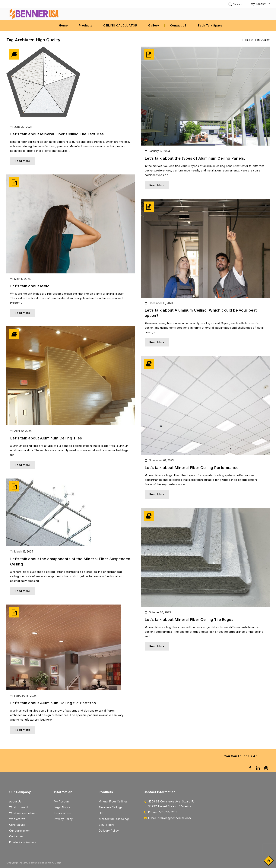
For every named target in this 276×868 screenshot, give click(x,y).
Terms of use (63, 813)
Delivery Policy (109, 831)
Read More (22, 161)
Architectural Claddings (114, 819)
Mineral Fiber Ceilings (113, 801)
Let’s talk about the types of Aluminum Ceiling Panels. (195, 158)
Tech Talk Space (210, 25)
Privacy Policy (63, 819)
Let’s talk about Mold (30, 286)
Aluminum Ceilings (111, 807)
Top (268, 862)
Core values (17, 825)
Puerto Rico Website (23, 842)
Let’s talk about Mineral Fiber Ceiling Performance (192, 468)
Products (86, 25)
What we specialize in (24, 813)
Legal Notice (62, 807)
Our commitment (20, 831)
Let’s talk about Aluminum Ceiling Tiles (46, 438)
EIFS (102, 813)
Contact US (178, 25)
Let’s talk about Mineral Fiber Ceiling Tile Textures (57, 134)
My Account (62, 801)
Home (63, 25)
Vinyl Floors (107, 825)
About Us (15, 801)
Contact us (16, 836)
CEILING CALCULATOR (120, 25)
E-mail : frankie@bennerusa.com (170, 818)
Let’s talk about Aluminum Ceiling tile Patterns (53, 703)
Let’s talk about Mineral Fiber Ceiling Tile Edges (189, 620)
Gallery (154, 25)
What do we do (19, 807)
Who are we (17, 819)
